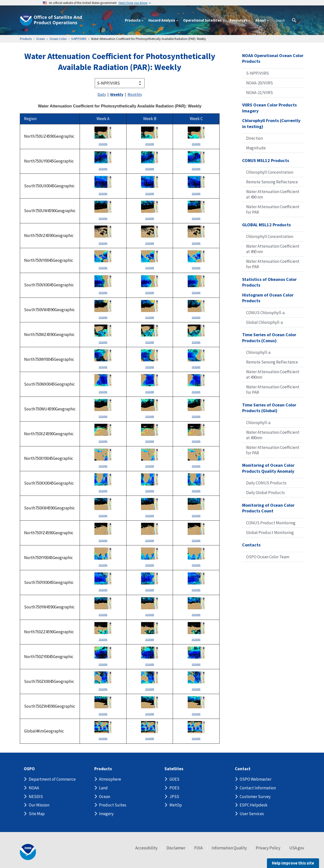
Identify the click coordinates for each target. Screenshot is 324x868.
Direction (254, 138)
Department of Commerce (52, 779)
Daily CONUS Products (266, 483)
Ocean (105, 797)
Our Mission (39, 805)
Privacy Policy (268, 848)
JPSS (174, 797)
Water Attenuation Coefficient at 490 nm (273, 194)
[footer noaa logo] (28, 852)
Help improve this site (293, 863)
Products (103, 769)
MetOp (176, 805)
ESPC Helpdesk (254, 805)
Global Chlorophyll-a (264, 322)
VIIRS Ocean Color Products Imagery (269, 108)
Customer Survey (255, 797)
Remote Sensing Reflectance (272, 182)
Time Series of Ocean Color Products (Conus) (269, 338)
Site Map (37, 814)
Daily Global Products (265, 493)
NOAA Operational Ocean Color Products (273, 58)
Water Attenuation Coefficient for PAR (273, 209)
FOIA (198, 848)
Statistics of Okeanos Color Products (269, 282)
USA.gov (297, 848)
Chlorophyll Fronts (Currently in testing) (271, 123)
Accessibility (146, 848)
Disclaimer (176, 848)
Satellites (174, 769)
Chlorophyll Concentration (270, 172)
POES (174, 788)
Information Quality (229, 848)
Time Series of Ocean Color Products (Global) (269, 408)
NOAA (34, 788)
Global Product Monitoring (270, 533)
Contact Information (258, 788)
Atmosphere (110, 779)
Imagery (106, 814)
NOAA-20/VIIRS (259, 83)
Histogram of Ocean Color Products (268, 298)
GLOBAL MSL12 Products (266, 225)
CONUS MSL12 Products (266, 160)
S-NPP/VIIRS (258, 73)
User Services (252, 814)
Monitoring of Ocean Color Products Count (268, 508)
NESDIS (36, 797)
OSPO (29, 769)
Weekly (117, 94)
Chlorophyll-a (258, 352)
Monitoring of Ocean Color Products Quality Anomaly (268, 468)
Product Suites (113, 805)
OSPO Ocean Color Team (268, 557)
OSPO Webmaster (256, 779)
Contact (243, 769)
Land (103, 788)
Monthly (135, 94)
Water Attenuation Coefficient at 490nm (273, 374)
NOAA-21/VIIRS (259, 93)
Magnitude (256, 148)
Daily (102, 94)
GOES (174, 779)
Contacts (251, 545)
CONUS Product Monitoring (271, 523)
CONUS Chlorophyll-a (265, 313)
